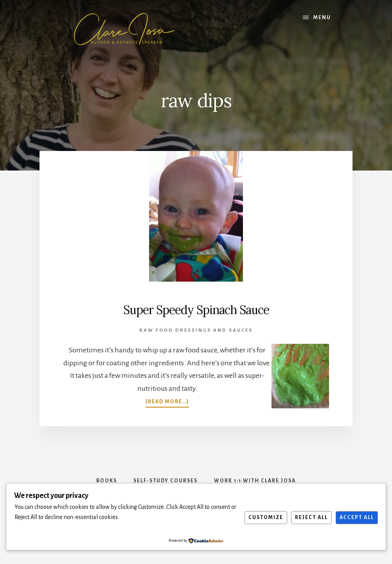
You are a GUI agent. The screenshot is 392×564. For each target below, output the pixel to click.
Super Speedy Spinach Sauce (196, 310)
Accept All (357, 517)
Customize (266, 517)
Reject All (311, 517)
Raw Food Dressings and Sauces (196, 330)
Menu (322, 18)
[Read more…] (167, 401)
